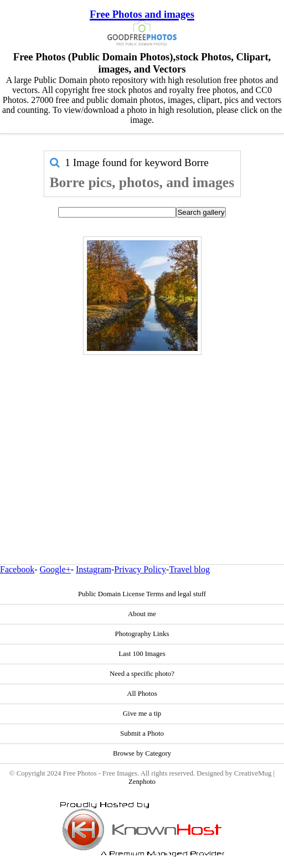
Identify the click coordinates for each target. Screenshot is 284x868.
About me (142, 614)
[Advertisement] (142, 436)
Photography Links (142, 634)
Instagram (94, 569)
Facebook (17, 569)
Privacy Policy (140, 569)
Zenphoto (142, 782)
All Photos (142, 694)
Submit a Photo (142, 733)
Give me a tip (142, 714)
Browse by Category (142, 753)
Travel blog (189, 569)
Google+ (55, 569)
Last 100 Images (142, 654)
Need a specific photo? (142, 674)
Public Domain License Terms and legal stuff (142, 594)
